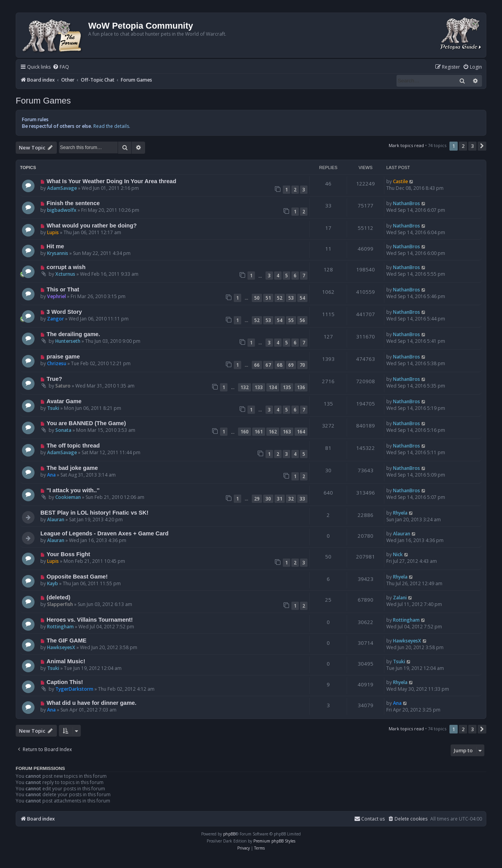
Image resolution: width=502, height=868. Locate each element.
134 (273, 387)
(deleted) (59, 597)
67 (268, 365)
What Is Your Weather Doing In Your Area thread (111, 181)
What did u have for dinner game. (92, 703)
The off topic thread (73, 446)
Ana (51, 475)
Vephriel (56, 296)
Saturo (63, 386)
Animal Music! (66, 661)
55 (291, 320)
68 (280, 365)
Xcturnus (65, 274)
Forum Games (43, 101)
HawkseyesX (61, 647)
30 (268, 499)
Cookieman (68, 497)
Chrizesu (57, 363)
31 (280, 499)
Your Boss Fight (68, 554)
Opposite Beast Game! (77, 577)
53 (291, 298)
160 (245, 432)
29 (257, 499)
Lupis (53, 232)
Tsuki (53, 408)
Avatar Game (64, 401)
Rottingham (60, 627)
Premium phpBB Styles (274, 841)
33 (302, 499)
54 (302, 298)
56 (302, 320)
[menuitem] (61, 67)
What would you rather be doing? (92, 226)
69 (291, 365)
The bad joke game (72, 468)
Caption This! (65, 682)
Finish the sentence (73, 203)
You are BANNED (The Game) (86, 423)
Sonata (63, 430)
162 (273, 432)
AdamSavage (62, 188)
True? (55, 379)
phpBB (229, 834)
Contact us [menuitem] (369, 819)
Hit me (55, 246)
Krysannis (58, 253)
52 (280, 298)
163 (287, 432)
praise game (63, 357)
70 (302, 365)
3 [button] (472, 146)
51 (268, 298)
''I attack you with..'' (73, 490)
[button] (482, 146)
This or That (63, 289)
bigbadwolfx (62, 210)
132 (245, 387)
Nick (398, 554)
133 (259, 387)
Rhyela (400, 513)
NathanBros (407, 203)
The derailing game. (73, 334)
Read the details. (112, 126)
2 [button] (463, 146)
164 (301, 432)
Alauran (56, 520)
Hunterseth (68, 341)
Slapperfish (60, 604)
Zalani (400, 598)
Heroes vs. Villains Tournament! (90, 620)
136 (301, 387)
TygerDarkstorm (74, 689)
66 (257, 365)
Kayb (53, 583)
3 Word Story (64, 312)
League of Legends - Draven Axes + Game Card (105, 533)
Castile (400, 181)
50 (257, 298)
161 (259, 432)
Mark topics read (406, 145)
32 (291, 499)
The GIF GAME (67, 641)
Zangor (55, 319)
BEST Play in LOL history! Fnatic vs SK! (95, 513)
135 (287, 387)
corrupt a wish (66, 267)
